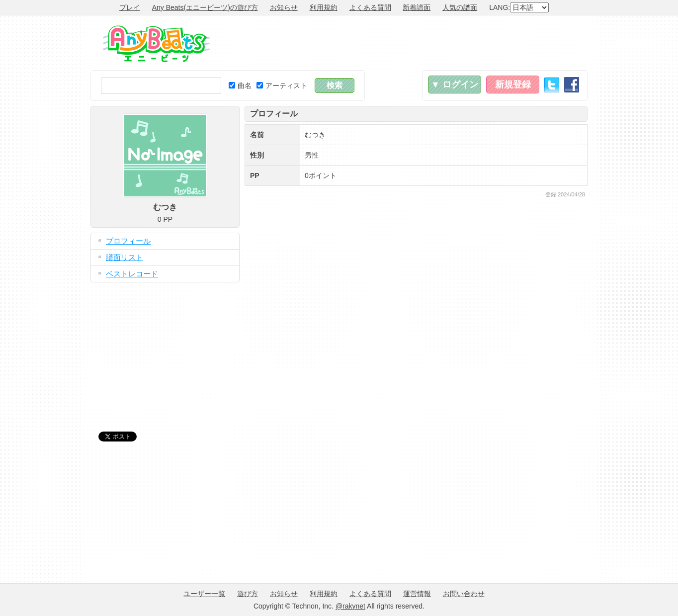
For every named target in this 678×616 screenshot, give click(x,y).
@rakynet (350, 606)
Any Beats (156, 44)
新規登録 (513, 85)
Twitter (552, 85)
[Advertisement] (407, 43)
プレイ (130, 7)
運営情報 (417, 594)
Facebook (572, 85)
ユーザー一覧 (204, 594)
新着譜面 (417, 7)
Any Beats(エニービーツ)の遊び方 (205, 7)
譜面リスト (125, 257)
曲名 (240, 86)
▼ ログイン (455, 85)
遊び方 (248, 594)
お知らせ (284, 7)
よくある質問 (370, 7)
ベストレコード (132, 274)
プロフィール (128, 241)
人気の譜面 (460, 7)
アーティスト (282, 86)
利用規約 (324, 7)
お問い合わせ (464, 594)
